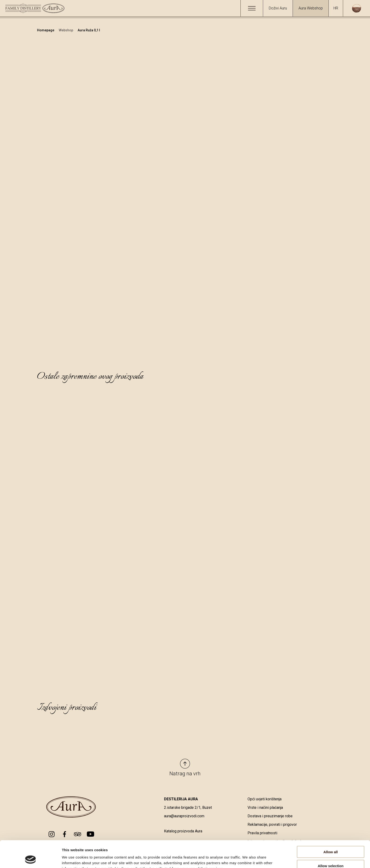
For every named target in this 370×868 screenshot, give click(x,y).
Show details (248, 859)
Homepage (46, 30)
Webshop (66, 30)
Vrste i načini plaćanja (265, 808)
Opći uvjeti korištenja (265, 799)
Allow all (331, 827)
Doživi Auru (278, 8)
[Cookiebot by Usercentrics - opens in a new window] (31, 859)
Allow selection (330, 841)
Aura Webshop (311, 8)
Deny (331, 854)
